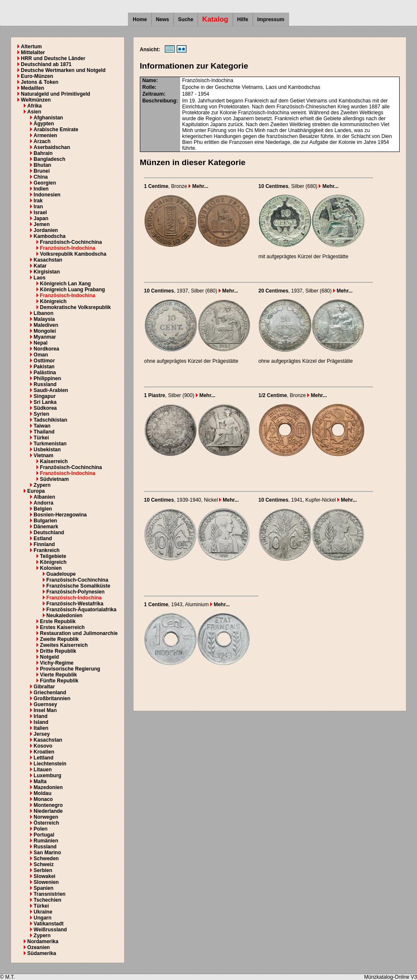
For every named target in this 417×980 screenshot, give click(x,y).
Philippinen (47, 378)
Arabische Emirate (56, 130)
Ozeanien (38, 947)
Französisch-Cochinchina (71, 242)
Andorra (43, 503)
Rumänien (46, 841)
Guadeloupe (61, 574)
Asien (34, 112)
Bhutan (42, 165)
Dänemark (46, 527)
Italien (41, 728)
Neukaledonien (64, 616)
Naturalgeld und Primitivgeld (55, 94)
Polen (40, 829)
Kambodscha (49, 236)
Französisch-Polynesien (75, 592)
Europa (36, 491)
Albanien (44, 497)
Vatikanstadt (49, 924)
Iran (38, 207)
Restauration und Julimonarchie (79, 633)
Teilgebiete (53, 556)
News (163, 19)
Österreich (46, 823)
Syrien (41, 414)
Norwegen (46, 817)
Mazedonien (48, 787)
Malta (40, 781)
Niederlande (48, 811)
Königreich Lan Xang (65, 284)
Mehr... (198, 186)
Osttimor (44, 361)
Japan (41, 218)
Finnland (44, 544)
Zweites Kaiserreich (64, 645)
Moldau (42, 793)
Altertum (31, 47)
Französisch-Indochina (68, 248)
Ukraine (43, 912)
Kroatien (44, 752)
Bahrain (43, 153)
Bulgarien (45, 521)
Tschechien (47, 900)
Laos (39, 278)
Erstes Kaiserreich (62, 627)
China (40, 177)
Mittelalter (33, 52)
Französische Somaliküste (78, 586)
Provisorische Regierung (70, 669)
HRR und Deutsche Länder (53, 58)
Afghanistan (48, 118)
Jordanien (46, 230)
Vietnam (43, 455)
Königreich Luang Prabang (72, 290)
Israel (40, 213)
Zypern (42, 485)
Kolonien (51, 568)
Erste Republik (58, 621)
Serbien (43, 870)
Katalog (215, 19)
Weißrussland (50, 930)
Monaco (43, 799)
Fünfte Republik (59, 681)
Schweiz (43, 864)
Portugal (44, 835)
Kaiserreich (54, 461)
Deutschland (49, 533)
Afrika (34, 106)
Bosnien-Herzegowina (60, 515)
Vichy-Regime (57, 663)
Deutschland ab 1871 (46, 64)
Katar (40, 266)
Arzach (42, 141)
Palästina (45, 373)
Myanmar (45, 337)
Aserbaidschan (52, 147)
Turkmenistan (50, 444)
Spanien (43, 888)
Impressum (271, 19)
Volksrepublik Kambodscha (73, 254)
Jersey (42, 734)
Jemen (42, 224)
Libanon (43, 313)
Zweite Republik (59, 639)
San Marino (47, 853)
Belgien (43, 509)
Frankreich (46, 550)
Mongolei (45, 331)
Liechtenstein (50, 764)
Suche (186, 19)
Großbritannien (52, 698)
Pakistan (44, 367)
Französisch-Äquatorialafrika (81, 610)
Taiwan (42, 426)
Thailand (44, 432)
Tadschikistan (50, 420)
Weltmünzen (36, 100)
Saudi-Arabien (51, 390)
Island (41, 722)
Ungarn (42, 918)
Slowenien (46, 882)
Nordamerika (43, 941)
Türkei (41, 438)
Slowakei (44, 876)
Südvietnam (54, 479)
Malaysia (44, 319)
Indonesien (47, 195)
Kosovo (43, 746)
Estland (43, 538)
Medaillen (32, 88)
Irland (40, 716)
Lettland (43, 758)
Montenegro (48, 805)
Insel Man (45, 710)
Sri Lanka (45, 402)
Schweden (46, 859)
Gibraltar (44, 687)
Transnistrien (49, 894)
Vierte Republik (58, 675)
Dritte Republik (58, 651)
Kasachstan (48, 260)
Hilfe (243, 19)
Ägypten (44, 124)
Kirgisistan (47, 272)
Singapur (44, 396)
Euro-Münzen (37, 76)
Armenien (45, 135)
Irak (38, 201)
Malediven (46, 325)
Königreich (53, 301)
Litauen (43, 770)
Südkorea (45, 408)
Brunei (42, 171)
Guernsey (45, 704)
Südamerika (42, 953)
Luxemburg (47, 776)
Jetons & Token (39, 82)
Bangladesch (49, 159)
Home (140, 19)
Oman (41, 355)
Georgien (45, 183)
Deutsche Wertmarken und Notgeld (63, 70)
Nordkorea (46, 349)
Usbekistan (47, 450)
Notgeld (49, 657)
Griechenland (50, 693)
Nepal (40, 343)
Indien (41, 189)
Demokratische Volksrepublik (75, 307)
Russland (45, 384)
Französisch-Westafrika (75, 604)
